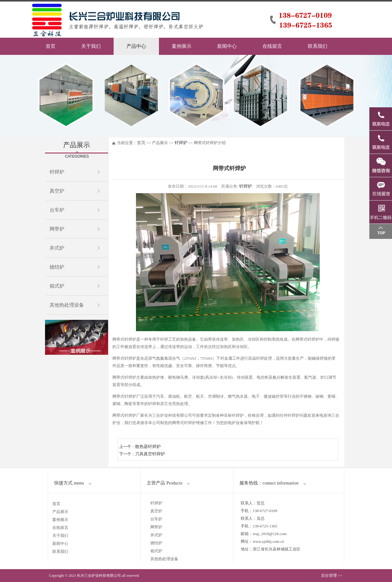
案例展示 (182, 46)
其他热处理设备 (67, 305)
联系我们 (318, 46)
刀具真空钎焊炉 (150, 454)
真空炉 (57, 191)
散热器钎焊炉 (148, 447)
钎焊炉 (57, 172)
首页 (51, 46)
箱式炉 (57, 286)
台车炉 (57, 210)
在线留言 (272, 46)
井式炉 (57, 248)
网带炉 (57, 229)
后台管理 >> (332, 575)
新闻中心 (227, 46)
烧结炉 (57, 267)
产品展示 (60, 512)
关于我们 (91, 46)
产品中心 (136, 46)
